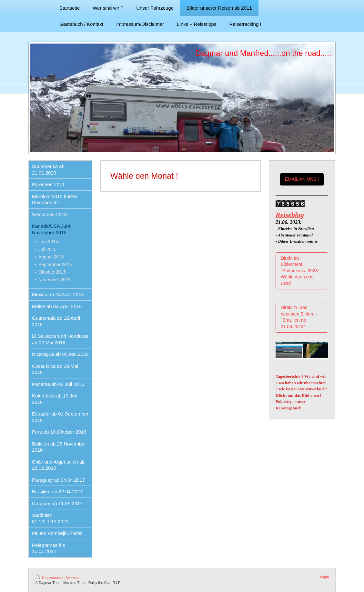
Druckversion (49, 578)
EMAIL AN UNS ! (302, 179)
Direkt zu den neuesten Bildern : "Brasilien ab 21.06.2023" (299, 317)
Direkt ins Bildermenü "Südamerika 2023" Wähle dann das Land (300, 271)
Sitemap (72, 578)
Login (324, 577)
